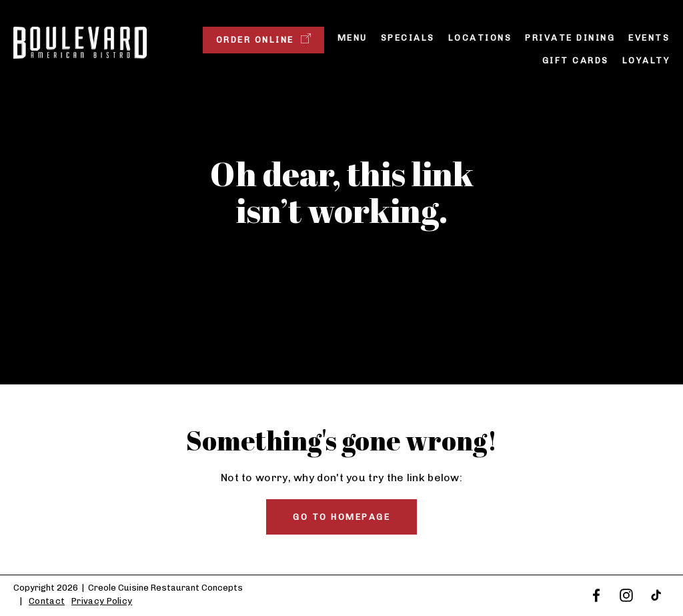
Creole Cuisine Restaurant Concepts (165, 588)
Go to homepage (341, 517)
